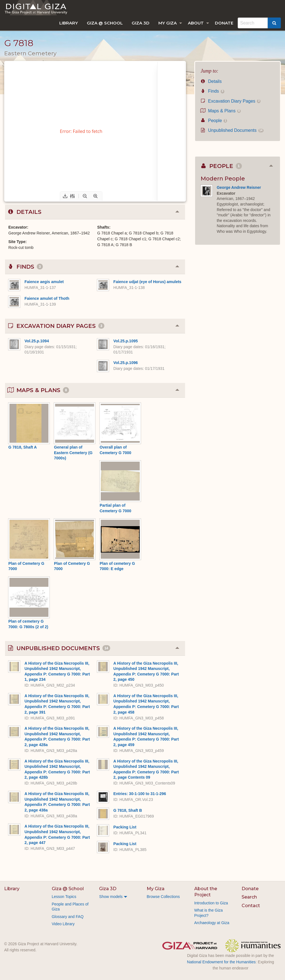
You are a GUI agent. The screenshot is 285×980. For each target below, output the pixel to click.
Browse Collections (163, 897)
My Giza (168, 23)
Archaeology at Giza (212, 923)
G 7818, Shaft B (128, 810)
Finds (212, 91)
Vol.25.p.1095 (126, 341)
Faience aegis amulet (44, 282)
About (196, 23)
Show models (111, 897)
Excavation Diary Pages (231, 101)
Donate (224, 23)
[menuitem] (69, 23)
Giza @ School (105, 23)
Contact (251, 906)
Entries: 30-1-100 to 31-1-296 (140, 794)
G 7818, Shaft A (23, 447)
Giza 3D (141, 23)
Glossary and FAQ (68, 917)
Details (211, 81)
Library (69, 23)
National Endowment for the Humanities (221, 962)
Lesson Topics (64, 897)
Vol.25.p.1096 (126, 363)
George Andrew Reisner (239, 187)
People (214, 121)
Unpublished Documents (232, 130)
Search (249, 897)
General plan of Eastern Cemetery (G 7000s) (73, 453)
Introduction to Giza (211, 903)
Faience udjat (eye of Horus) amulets (147, 282)
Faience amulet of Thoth (47, 298)
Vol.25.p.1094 (37, 341)
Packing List (125, 827)
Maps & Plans (221, 111)
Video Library (63, 924)
